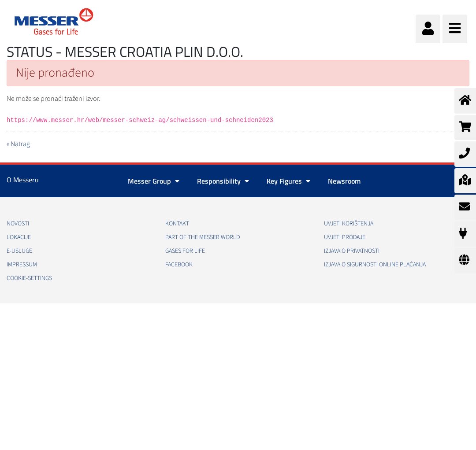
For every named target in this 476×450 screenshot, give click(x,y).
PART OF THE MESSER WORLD (203, 237)
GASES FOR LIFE (185, 251)
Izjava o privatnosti (352, 251)
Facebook (179, 265)
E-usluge (19, 251)
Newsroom (344, 181)
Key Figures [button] (288, 181)
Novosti (18, 224)
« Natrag (18, 144)
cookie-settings (29, 278)
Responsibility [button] (223, 181)
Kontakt (177, 224)
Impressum (22, 265)
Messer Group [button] (154, 181)
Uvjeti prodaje (345, 237)
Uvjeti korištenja (349, 224)
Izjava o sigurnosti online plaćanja (375, 265)
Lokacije (19, 237)
